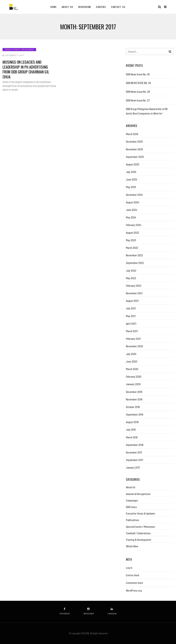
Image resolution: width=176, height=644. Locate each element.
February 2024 (134, 225)
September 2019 (135, 414)
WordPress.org (134, 590)
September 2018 (135, 445)
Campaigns (132, 500)
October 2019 (133, 407)
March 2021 (132, 331)
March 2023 (132, 248)
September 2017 (135, 460)
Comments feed (134, 583)
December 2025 (134, 141)
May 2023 (131, 240)
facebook (65, 611)
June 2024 (132, 210)
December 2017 (134, 452)
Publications (133, 520)
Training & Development (139, 540)
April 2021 (131, 323)
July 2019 (131, 429)
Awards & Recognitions (138, 494)
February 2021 (133, 339)
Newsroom (85, 7)
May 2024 (131, 217)
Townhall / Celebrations (138, 533)
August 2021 (132, 301)
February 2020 (134, 376)
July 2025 (131, 172)
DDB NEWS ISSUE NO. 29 (138, 83)
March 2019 (132, 437)
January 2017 (133, 467)
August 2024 (133, 202)
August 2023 (133, 233)
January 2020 (133, 384)
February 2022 (134, 286)
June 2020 (132, 361)
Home (54, 7)
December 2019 (134, 392)
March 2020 (132, 369)
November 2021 (134, 293)
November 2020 (134, 346)
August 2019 (132, 422)
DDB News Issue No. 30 (138, 74)
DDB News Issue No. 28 (138, 92)
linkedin (112, 611)
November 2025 (134, 149)
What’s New (132, 546)
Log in (129, 568)
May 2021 (131, 316)
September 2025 (135, 157)
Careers (101, 7)
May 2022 (131, 278)
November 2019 (134, 399)
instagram (89, 611)
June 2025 (132, 179)
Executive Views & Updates (141, 513)
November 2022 (134, 255)
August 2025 (133, 164)
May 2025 (131, 187)
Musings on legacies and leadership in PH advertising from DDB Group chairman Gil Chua (26, 69)
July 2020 (131, 354)
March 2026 (132, 134)
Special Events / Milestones (19, 49)
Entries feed (133, 575)
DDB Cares (131, 507)
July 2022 (131, 270)
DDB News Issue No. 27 (138, 100)
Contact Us (118, 7)
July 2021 (131, 308)
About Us (67, 7)
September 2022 (135, 263)
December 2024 (134, 195)
